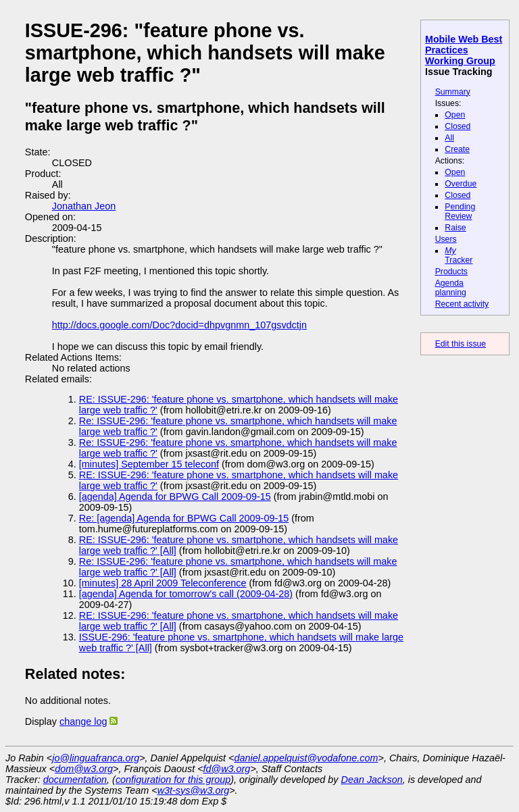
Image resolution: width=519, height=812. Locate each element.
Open (455, 115)
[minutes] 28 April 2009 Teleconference (163, 583)
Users (446, 239)
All (449, 138)
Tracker (459, 255)
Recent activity (462, 304)
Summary (453, 92)
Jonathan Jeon (84, 206)
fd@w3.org (227, 769)
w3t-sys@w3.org (194, 790)
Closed (458, 126)
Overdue (461, 184)
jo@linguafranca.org (96, 758)
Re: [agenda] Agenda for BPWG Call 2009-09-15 (184, 518)
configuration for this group (173, 780)
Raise (455, 228)
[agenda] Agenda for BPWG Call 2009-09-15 (175, 497)
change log (83, 721)
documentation (75, 780)
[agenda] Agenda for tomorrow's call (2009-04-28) (186, 594)
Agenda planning (451, 288)
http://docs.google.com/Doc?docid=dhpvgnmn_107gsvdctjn (179, 325)
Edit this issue (461, 344)
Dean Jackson (372, 780)
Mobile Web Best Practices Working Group (464, 50)
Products (451, 272)
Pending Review (460, 211)
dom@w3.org (84, 769)
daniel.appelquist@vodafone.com (306, 758)
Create (457, 149)
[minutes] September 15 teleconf (149, 464)
